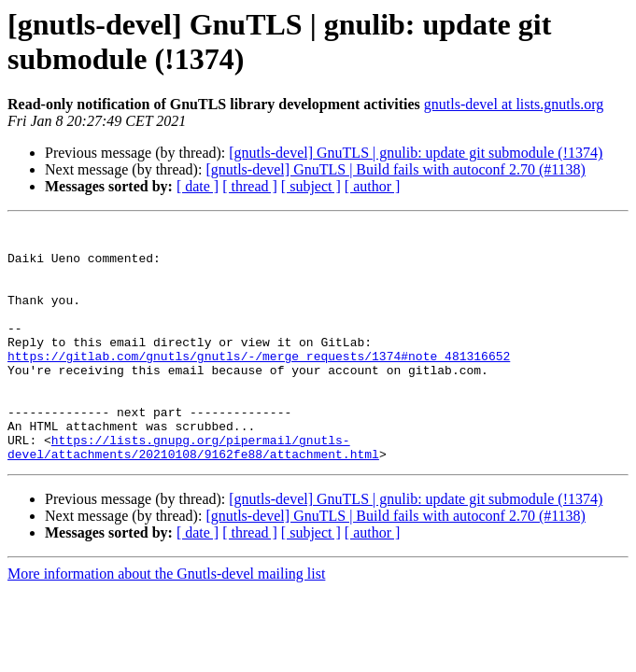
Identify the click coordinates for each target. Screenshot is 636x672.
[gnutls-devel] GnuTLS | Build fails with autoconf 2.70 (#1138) (396, 169)
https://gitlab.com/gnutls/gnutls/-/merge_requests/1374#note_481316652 (259, 384)
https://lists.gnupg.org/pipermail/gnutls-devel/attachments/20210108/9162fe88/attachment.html (193, 493)
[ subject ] (311, 186)
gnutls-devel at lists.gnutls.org (514, 104)
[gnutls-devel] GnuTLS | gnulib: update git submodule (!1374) (416, 153)
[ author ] (373, 186)
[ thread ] (250, 186)
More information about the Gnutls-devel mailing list (166, 621)
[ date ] (198, 186)
